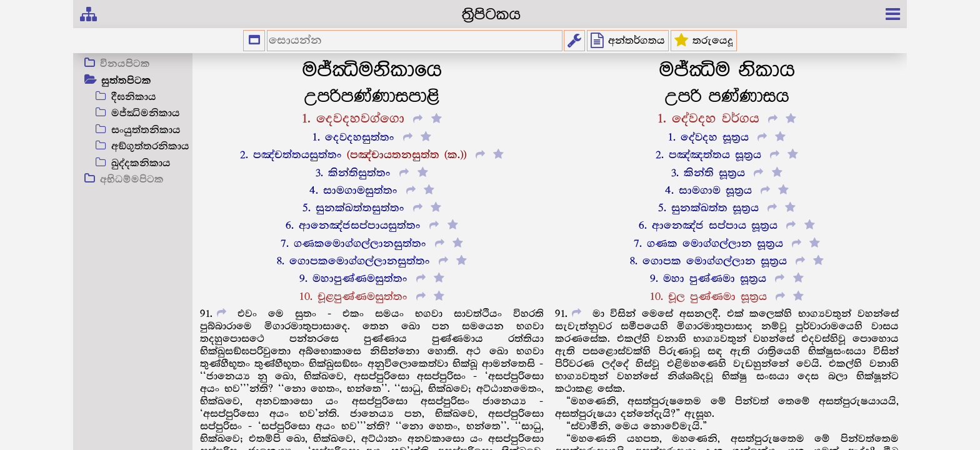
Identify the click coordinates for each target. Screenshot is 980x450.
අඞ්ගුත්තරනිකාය (150, 147)
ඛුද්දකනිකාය (141, 163)
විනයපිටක (125, 64)
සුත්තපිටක (126, 81)
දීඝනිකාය (134, 97)
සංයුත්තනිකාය (146, 130)
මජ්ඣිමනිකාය (146, 113)
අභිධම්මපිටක (132, 180)
